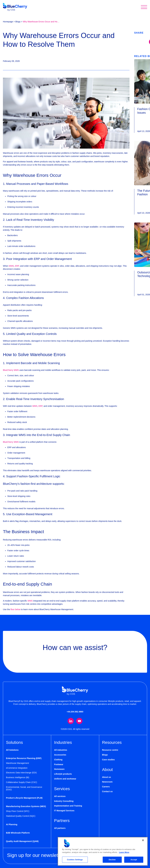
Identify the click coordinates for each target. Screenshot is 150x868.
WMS (11, 266)
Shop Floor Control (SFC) (18, 811)
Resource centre (110, 750)
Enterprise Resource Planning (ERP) (24, 758)
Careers (106, 787)
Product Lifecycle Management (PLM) (24, 798)
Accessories (60, 755)
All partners (60, 828)
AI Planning (12, 824)
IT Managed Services (64, 811)
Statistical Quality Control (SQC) (21, 816)
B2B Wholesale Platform (18, 833)
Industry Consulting (64, 801)
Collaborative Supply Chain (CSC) (22, 782)
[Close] (143, 840)
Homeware (59, 769)
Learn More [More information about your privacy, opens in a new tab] (124, 852)
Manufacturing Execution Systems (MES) (26, 806)
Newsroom (107, 782)
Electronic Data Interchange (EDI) (21, 773)
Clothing (58, 760)
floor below (16, 609)
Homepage (8, 22)
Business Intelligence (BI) (18, 778)
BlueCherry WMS (11, 370)
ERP (17, 266)
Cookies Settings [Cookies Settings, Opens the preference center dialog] (75, 860)
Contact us (107, 792)
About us (107, 777)
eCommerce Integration (17, 768)
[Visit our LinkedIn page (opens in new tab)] (71, 721)
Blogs (18, 22)
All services (60, 796)
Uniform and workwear (65, 779)
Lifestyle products (63, 774)
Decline (112, 860)
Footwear (59, 764)
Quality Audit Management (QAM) (22, 841)
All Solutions (12, 750)
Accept (134, 860)
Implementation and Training (68, 806)
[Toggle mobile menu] (144, 7)
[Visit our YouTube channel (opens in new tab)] (79, 721)
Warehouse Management (18, 763)
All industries (61, 750)
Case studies (108, 760)
